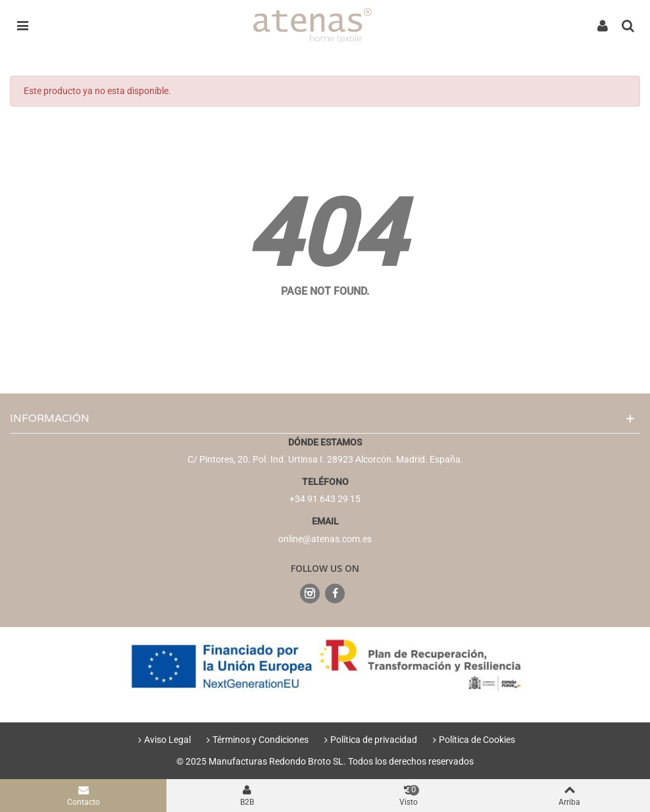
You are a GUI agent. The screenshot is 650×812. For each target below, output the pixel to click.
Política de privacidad (369, 740)
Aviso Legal (163, 740)
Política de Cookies (472, 740)
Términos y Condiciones (256, 740)
